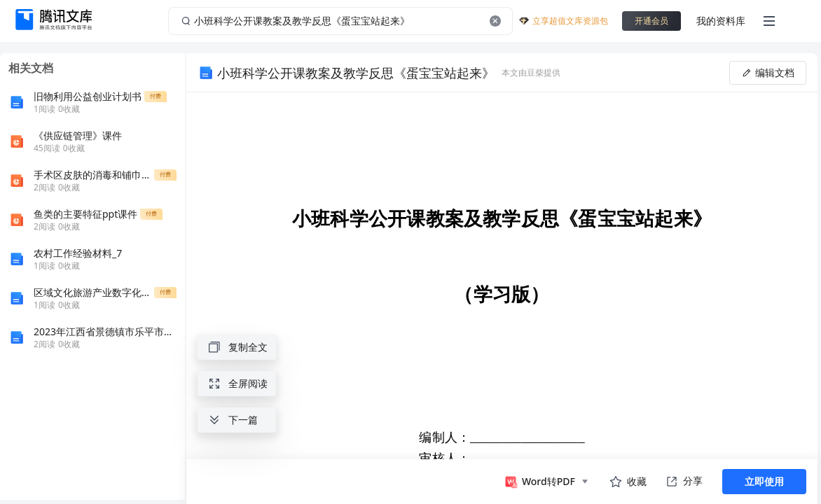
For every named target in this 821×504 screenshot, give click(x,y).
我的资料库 (721, 21)
